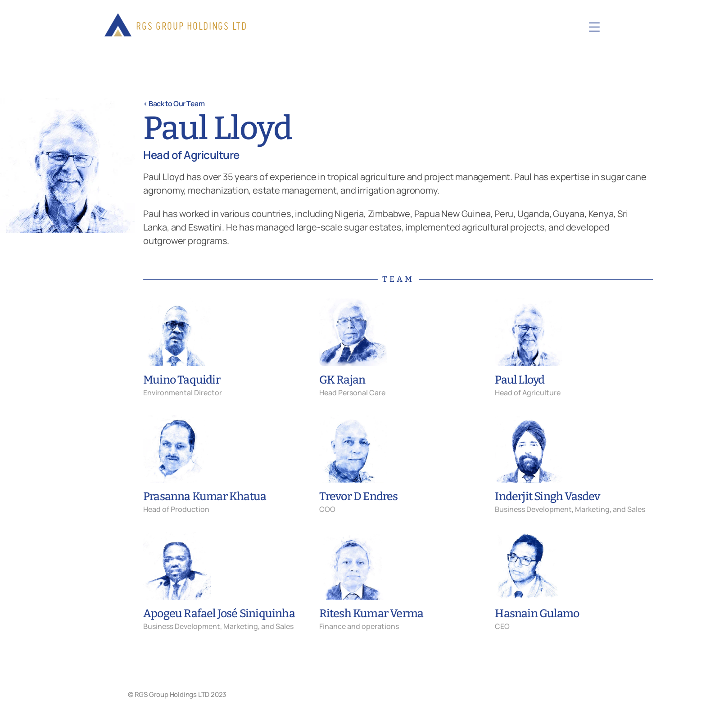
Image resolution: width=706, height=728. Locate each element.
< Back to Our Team (174, 104)
